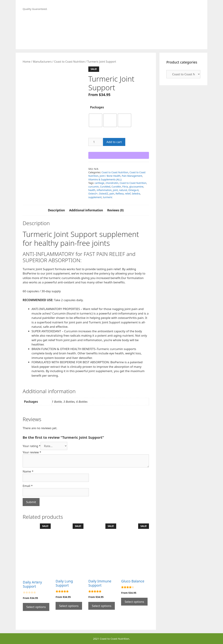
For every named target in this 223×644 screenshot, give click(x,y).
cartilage (99, 183)
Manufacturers (42, 62)
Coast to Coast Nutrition (69, 62)
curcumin (94, 187)
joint (115, 190)
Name (28, 471)
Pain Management (132, 176)
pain (112, 194)
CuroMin (116, 187)
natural (123, 190)
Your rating (32, 446)
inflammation (104, 190)
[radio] (96, 120)
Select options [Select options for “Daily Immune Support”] (102, 606)
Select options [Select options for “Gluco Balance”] (134, 602)
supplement (95, 197)
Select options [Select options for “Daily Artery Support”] (36, 607)
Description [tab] (56, 210)
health (92, 190)
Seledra (136, 194)
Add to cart (114, 142)
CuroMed (105, 187)
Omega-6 (133, 190)
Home (26, 62)
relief (128, 194)
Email (28, 486)
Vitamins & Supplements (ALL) (105, 179)
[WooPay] (119, 155)
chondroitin (112, 183)
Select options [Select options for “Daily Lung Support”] (69, 606)
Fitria (125, 187)
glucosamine (136, 187)
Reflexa (120, 194)
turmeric (108, 197)
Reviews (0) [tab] (115, 210)
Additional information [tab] (86, 210)
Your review (32, 452)
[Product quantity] (95, 142)
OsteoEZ (104, 194)
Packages (97, 107)
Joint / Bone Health (110, 176)
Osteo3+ (93, 194)
